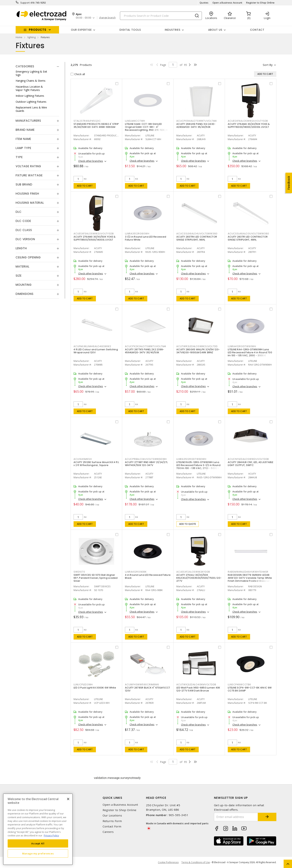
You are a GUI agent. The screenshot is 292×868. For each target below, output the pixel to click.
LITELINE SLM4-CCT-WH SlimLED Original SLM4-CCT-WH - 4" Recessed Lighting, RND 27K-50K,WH (147, 127)
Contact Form (112, 826)
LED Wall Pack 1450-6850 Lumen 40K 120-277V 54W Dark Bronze (198, 689)
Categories (25, 66)
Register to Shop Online (260, 3)
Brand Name (25, 130)
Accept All (38, 843)
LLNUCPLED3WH (83, 684)
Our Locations (112, 815)
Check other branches (91, 161)
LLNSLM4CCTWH (135, 121)
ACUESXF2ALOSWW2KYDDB (193, 572)
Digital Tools (130, 30)
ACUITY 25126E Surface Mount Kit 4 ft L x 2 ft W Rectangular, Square (96, 464)
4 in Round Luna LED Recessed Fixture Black (148, 576)
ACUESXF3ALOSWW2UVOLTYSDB (94, 234)
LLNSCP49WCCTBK (239, 684)
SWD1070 (79, 572)
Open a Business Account (227, 3)
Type (19, 157)
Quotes (204, 3)
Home (19, 37)
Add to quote (188, 524)
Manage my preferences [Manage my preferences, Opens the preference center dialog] (38, 853)
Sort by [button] (268, 65)
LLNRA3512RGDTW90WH (191, 459)
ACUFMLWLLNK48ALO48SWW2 (92, 346)
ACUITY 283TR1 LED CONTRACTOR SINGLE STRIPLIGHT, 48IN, (248, 238)
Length (21, 248)
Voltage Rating (28, 166)
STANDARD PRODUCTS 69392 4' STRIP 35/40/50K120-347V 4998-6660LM (96, 125)
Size (19, 276)
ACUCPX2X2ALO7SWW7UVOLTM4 (146, 346)
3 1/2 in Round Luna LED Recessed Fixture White (146, 238)
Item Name (23, 139)
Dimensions (25, 294)
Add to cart (85, 186)
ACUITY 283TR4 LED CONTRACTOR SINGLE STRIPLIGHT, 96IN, (197, 238)
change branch (107, 18)
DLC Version (25, 239)
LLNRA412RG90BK (136, 572)
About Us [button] (215, 30)
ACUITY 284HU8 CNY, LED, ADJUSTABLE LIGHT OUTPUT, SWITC (251, 464)
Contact (257, 30)
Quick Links (112, 798)
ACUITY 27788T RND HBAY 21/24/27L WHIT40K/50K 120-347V (146, 464)
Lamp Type (23, 148)
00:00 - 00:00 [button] (84, 18)
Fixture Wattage (29, 175)
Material (23, 266)
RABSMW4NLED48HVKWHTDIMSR (248, 572)
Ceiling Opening (28, 257)
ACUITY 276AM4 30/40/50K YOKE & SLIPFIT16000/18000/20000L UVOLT (249, 125)
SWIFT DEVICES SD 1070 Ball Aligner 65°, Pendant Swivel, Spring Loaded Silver (96, 578)
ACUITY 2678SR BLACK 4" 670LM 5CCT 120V (147, 689)
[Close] (68, 799)
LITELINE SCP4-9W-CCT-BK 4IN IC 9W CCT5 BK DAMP (250, 689)
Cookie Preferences (168, 862)
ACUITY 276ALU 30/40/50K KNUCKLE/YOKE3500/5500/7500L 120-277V (199, 578)
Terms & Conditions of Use (196, 862)
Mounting (24, 285)
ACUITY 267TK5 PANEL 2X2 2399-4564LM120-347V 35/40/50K (145, 351)
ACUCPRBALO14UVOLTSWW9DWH (146, 459)
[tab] (37, 66)
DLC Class (24, 230)
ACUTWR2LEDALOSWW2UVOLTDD (197, 346)
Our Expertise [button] (81, 30)
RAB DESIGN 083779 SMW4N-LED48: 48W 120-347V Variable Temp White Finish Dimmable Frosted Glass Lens (250, 578)
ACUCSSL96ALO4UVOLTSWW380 (197, 234)
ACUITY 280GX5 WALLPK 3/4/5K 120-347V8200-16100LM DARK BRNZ (198, 351)
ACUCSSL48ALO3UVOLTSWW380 (248, 234)
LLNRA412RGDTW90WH (242, 346)
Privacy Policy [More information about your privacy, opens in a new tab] (51, 835)
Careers (108, 832)
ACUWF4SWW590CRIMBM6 (142, 684)
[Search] (161, 16)
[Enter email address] (236, 817)
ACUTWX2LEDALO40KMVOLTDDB (196, 684)
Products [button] (38, 30)
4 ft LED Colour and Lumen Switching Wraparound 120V (96, 351)
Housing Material (30, 203)
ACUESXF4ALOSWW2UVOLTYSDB (248, 121)
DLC (19, 212)
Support (25, 3)
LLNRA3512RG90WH (137, 234)
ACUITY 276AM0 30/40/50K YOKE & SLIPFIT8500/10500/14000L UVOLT (95, 238)
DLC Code (23, 221)
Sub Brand (24, 184)
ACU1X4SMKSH (83, 459)
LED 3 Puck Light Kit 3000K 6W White (95, 688)
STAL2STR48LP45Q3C (87, 121)
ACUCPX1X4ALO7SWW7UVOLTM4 (197, 121)
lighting (32, 37)
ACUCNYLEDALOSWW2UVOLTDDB (248, 459)
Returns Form (112, 821)
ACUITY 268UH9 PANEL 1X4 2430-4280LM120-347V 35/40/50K (196, 125)
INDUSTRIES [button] (173, 30)
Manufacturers (28, 121)
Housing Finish (27, 194)
